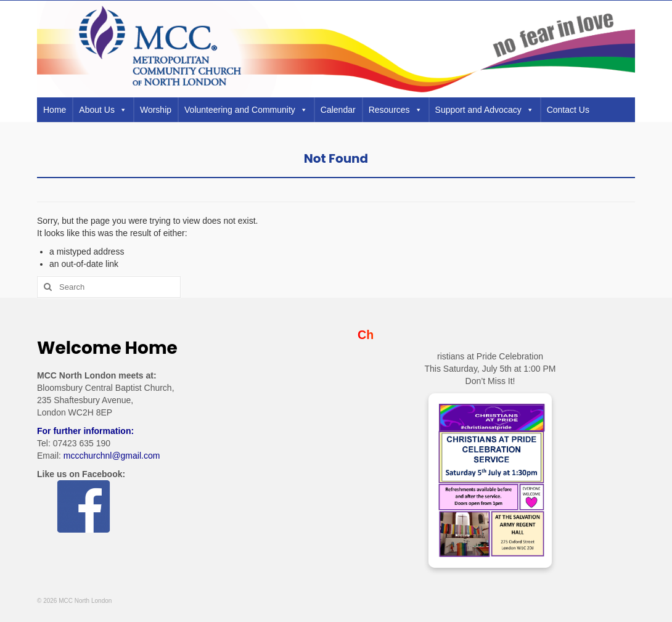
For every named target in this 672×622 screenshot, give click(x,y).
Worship (156, 110)
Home (55, 110)
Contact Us (568, 110)
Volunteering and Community (246, 110)
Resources (395, 110)
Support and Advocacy (485, 110)
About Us (103, 110)
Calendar (338, 110)
